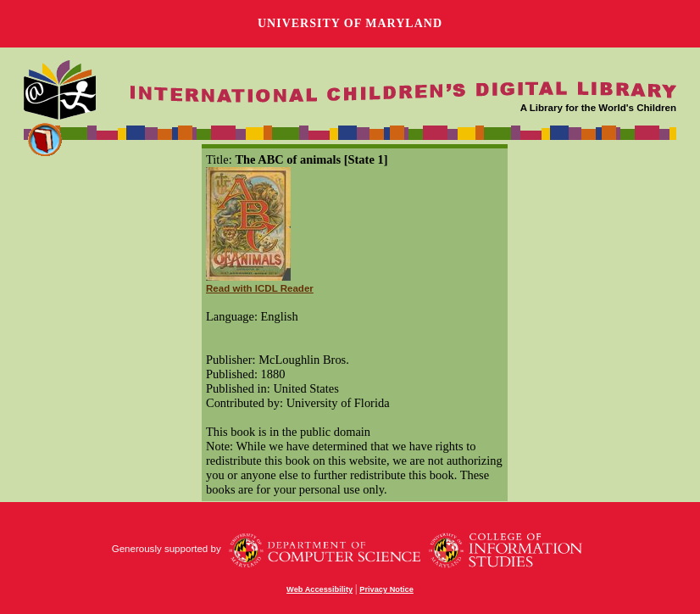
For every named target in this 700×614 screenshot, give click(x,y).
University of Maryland (350, 23)
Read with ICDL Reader (260, 288)
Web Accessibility (319, 589)
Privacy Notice (386, 589)
